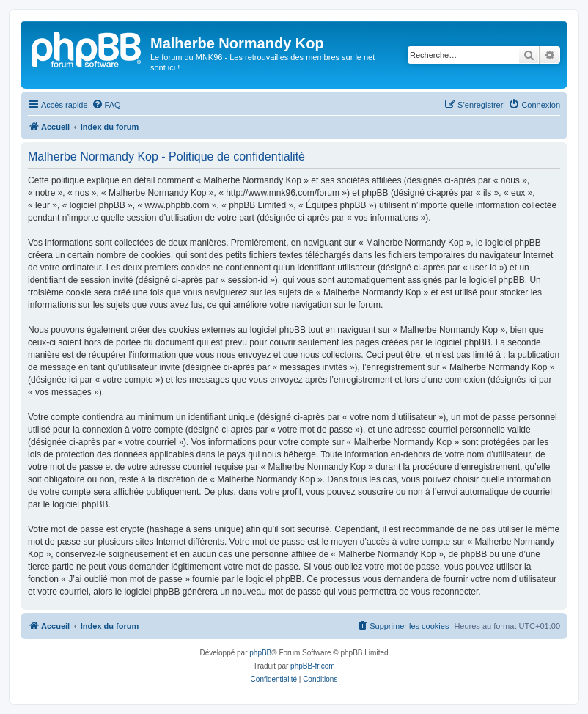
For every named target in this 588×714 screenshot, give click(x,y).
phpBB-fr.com (313, 666)
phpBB (260, 653)
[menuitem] (106, 105)
